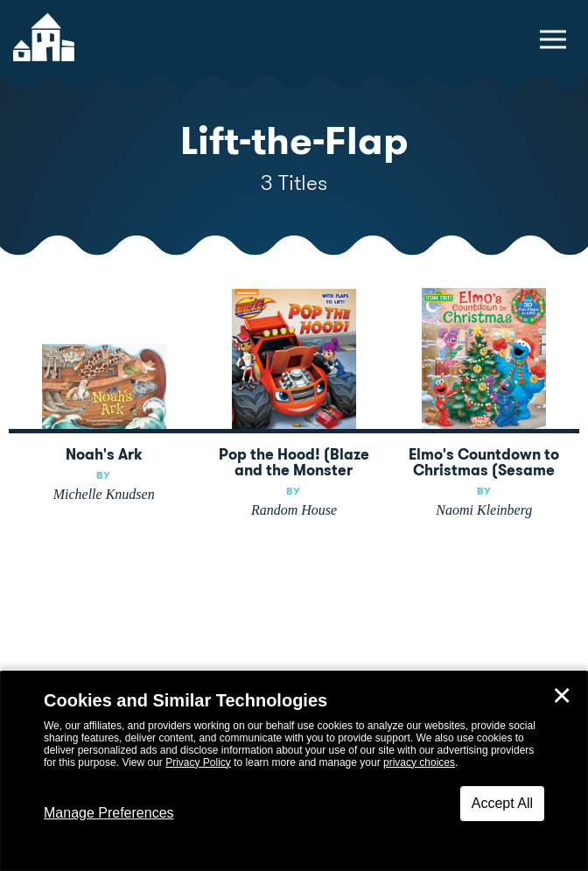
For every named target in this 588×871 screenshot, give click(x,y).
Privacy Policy (198, 762)
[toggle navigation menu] (553, 39)
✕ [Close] (562, 696)
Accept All (502, 803)
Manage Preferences (109, 813)
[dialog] (294, 771)
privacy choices (419, 762)
